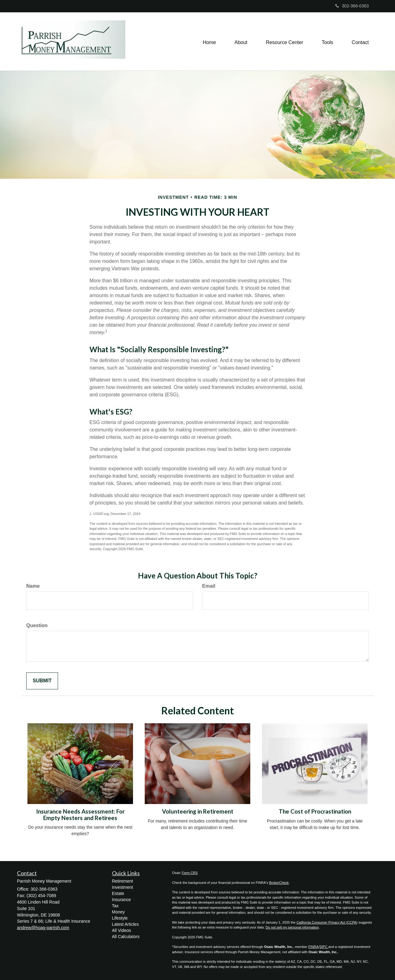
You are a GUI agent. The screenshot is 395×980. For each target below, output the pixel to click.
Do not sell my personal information (292, 927)
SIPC (324, 947)
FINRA (313, 947)
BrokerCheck (279, 883)
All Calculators (126, 937)
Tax (115, 906)
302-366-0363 (352, 6)
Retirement (123, 881)
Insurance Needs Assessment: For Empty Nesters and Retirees (80, 815)
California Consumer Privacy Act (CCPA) (327, 922)
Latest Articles (125, 924)
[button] (241, 42)
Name (33, 586)
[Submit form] (42, 681)
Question (37, 625)
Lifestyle (120, 918)
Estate (118, 893)
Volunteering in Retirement (198, 811)
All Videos (122, 930)
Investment (123, 887)
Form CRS (190, 873)
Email (209, 586)
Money (118, 912)
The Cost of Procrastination (315, 811)
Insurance (121, 900)
